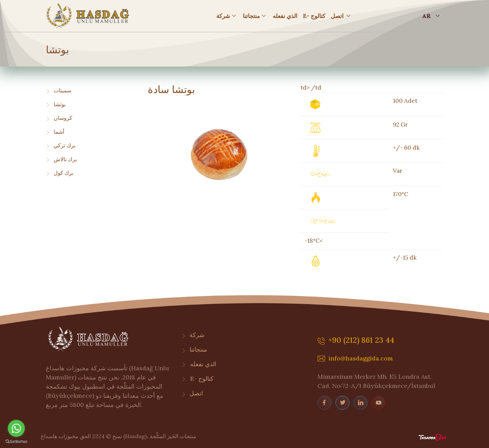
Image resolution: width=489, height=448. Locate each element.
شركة (223, 16)
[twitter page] (342, 403)
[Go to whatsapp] (16, 428)
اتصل (337, 16)
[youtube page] (378, 403)
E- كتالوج (314, 16)
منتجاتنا (251, 16)
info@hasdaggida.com (355, 359)
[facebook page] (324, 403)
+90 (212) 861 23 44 (356, 341)
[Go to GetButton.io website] (16, 441)
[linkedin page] (360, 403)
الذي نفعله (285, 16)
